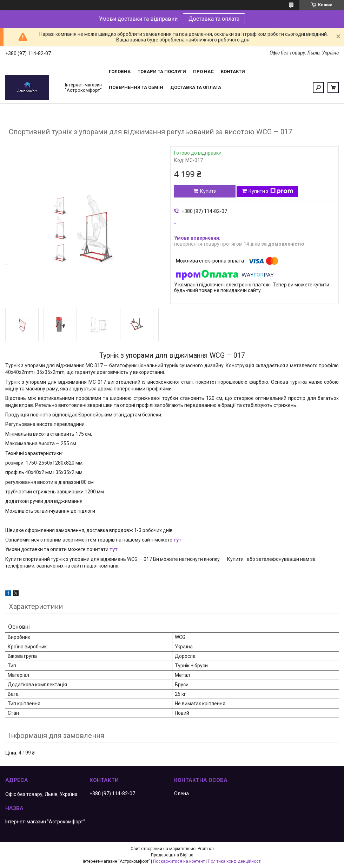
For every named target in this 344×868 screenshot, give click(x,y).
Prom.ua (206, 849)
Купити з (271, 191)
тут (177, 540)
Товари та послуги (162, 72)
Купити (208, 191)
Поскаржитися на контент (179, 861)
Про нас (203, 72)
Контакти (233, 72)
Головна (120, 72)
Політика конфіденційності (235, 861)
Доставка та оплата (214, 19)
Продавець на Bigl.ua (172, 855)
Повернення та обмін (136, 87)
